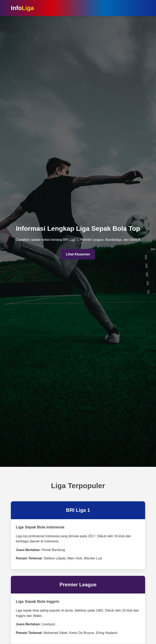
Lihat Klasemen (78, 254)
